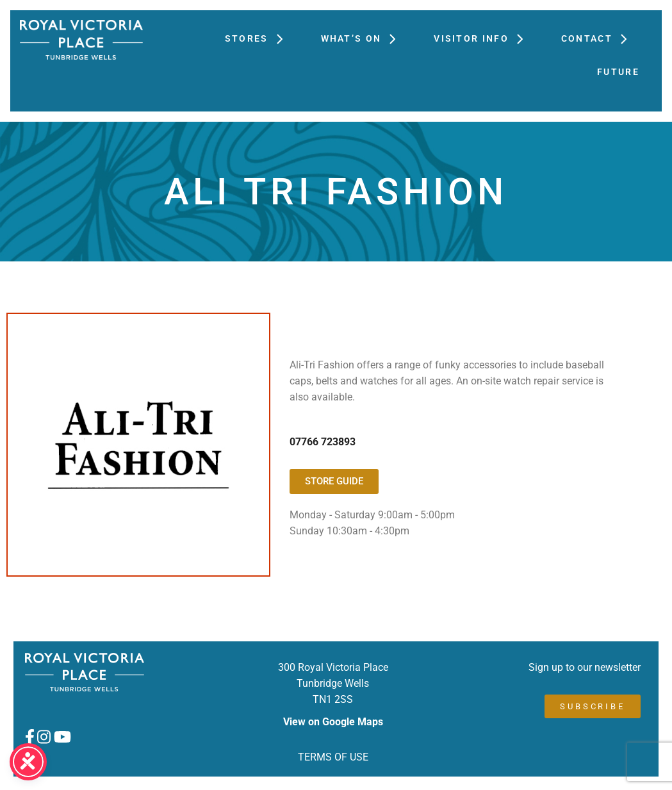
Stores (260, 38)
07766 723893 (323, 442)
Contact (600, 38)
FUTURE (618, 72)
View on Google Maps (333, 722)
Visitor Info (485, 38)
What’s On (365, 38)
